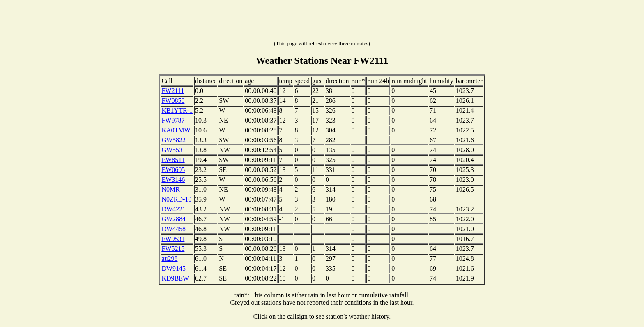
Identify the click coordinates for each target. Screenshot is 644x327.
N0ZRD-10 (176, 199)
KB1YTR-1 (177, 110)
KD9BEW (175, 278)
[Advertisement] (322, 22)
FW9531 (173, 239)
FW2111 (173, 91)
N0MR (170, 189)
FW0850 (173, 101)
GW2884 (174, 219)
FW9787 (173, 120)
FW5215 (173, 249)
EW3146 (173, 180)
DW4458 (174, 229)
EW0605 (173, 170)
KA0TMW (176, 130)
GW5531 (174, 150)
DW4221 (174, 209)
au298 (169, 259)
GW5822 (174, 140)
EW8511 (173, 160)
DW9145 (174, 268)
